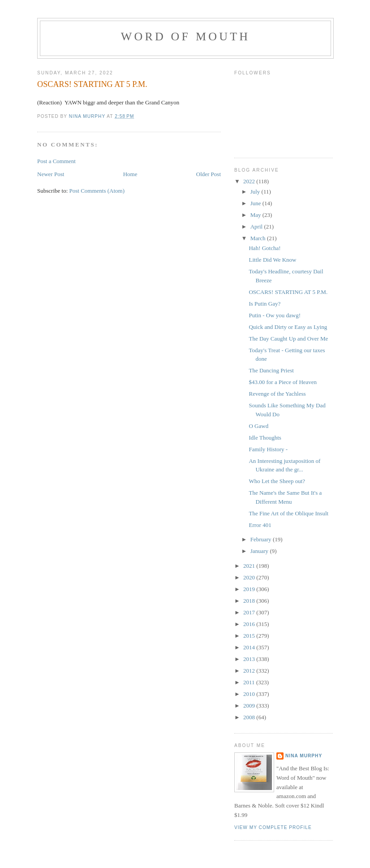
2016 (250, 624)
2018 (250, 601)
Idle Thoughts (265, 438)
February (262, 539)
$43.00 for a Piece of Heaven (283, 382)
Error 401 (260, 525)
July (256, 192)
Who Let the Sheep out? (277, 481)
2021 (250, 566)
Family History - (268, 449)
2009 (250, 706)
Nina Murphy (304, 756)
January (260, 551)
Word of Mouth (186, 37)
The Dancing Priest (271, 370)
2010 (250, 694)
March (259, 238)
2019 (250, 589)
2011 (250, 682)
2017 (250, 612)
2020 (250, 577)
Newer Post (51, 174)
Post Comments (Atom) (97, 191)
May (256, 215)
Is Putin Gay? (265, 304)
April (257, 227)
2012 (250, 671)
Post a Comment (56, 161)
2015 (250, 636)
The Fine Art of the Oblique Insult (288, 513)
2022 (250, 181)
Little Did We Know (272, 260)
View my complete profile (273, 827)
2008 (250, 717)
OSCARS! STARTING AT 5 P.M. (288, 292)
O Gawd (258, 426)
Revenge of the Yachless (277, 394)
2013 (250, 659)
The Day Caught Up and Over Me (288, 339)
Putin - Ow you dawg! (275, 315)
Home (130, 174)
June (256, 203)
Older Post (209, 174)
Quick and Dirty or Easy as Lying (288, 327)
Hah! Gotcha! (265, 248)
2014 (250, 647)
